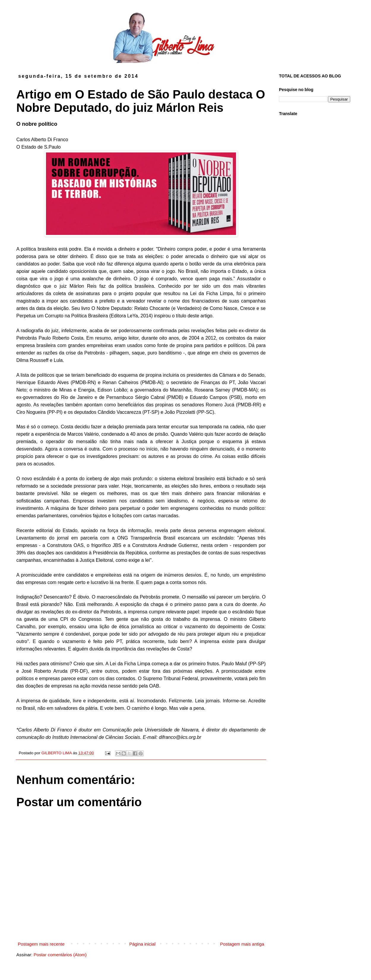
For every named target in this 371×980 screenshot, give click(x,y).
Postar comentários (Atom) (60, 955)
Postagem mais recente (41, 944)
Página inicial (142, 944)
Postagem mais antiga (242, 944)
